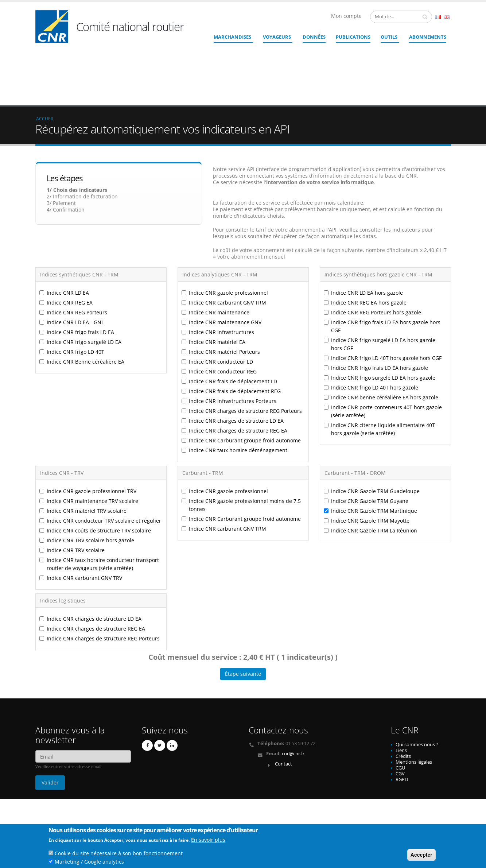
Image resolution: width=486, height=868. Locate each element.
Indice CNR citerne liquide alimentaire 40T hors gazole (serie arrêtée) (379, 376)
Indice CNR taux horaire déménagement (234, 397)
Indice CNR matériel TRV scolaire (83, 458)
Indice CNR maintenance (215, 259)
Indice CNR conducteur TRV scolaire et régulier (100, 467)
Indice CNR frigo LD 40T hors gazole (371, 334)
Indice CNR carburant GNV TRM (224, 249)
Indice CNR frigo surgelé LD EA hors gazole (380, 324)
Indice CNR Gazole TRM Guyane (366, 448)
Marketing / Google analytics (89, 863)
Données (314, 37)
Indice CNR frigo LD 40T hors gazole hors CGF (383, 305)
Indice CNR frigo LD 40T (72, 299)
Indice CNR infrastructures (218, 279)
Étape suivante (243, 621)
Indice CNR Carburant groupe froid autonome (241, 387)
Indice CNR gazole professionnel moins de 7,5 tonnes (241, 452)
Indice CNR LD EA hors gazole (363, 239)
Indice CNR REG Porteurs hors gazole (372, 259)
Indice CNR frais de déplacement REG (231, 338)
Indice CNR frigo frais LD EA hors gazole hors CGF (382, 273)
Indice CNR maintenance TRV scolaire (89, 448)
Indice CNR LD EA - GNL (72, 269)
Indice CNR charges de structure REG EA (234, 377)
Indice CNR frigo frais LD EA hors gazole (376, 315)
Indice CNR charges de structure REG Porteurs (242, 358)
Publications (353, 37)
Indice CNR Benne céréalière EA (82, 308)
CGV (400, 720)
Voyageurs (277, 37)
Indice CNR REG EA (66, 249)
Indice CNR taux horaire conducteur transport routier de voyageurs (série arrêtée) (99, 511)
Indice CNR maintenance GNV (221, 269)
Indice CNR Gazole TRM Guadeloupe (372, 438)
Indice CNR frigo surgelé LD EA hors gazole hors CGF (380, 291)
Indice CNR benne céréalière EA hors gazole (381, 344)
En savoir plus (208, 841)
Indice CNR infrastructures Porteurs (229, 348)
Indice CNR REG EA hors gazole (365, 249)
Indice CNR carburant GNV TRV (81, 525)
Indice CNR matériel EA (213, 289)
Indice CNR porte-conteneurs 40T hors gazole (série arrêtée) (383, 358)
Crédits (403, 703)
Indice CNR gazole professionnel (225, 239)
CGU (400, 715)
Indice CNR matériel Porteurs (221, 299)
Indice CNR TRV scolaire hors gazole (87, 487)
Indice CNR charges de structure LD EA (233, 367)
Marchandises (232, 37)
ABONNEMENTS (428, 37)
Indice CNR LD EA (64, 239)
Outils (389, 37)
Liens (401, 697)
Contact (283, 711)
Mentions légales (414, 709)
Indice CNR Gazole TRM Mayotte (367, 467)
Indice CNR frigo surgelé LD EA (80, 289)
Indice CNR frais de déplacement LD (229, 328)
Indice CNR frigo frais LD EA (77, 279)
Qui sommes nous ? (417, 691)
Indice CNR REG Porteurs (73, 259)
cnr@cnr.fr (293, 700)
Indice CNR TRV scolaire (72, 497)
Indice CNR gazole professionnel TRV (88, 438)
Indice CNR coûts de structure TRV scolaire (95, 477)
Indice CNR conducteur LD (217, 308)
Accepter (421, 856)
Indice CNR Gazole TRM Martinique (370, 458)
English (447, 17)
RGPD (402, 726)
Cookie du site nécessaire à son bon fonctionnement (119, 854)
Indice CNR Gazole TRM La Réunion (370, 477)
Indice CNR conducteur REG (219, 318)
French (438, 17)
